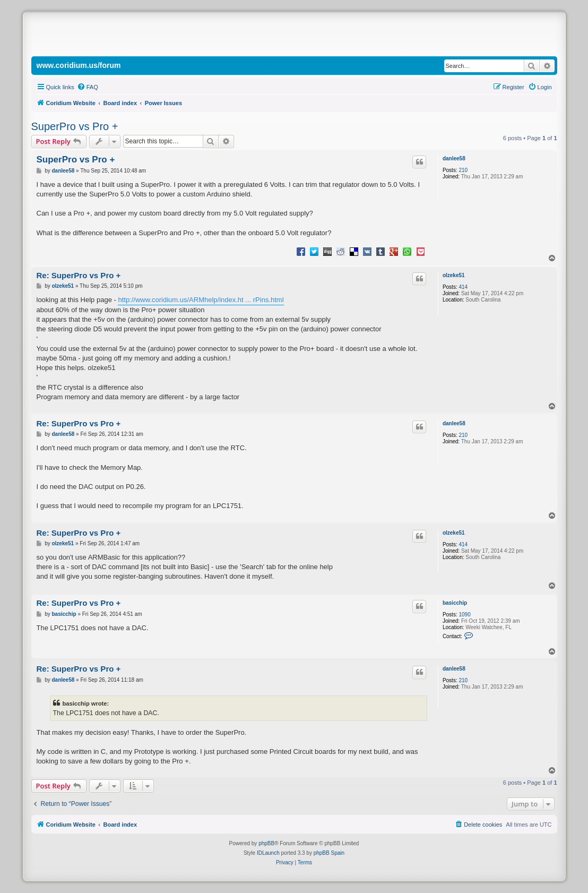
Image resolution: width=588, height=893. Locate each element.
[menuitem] (88, 87)
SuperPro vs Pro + (75, 126)
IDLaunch (268, 853)
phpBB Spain (329, 853)
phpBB (266, 843)
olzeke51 (454, 275)
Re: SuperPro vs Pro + (79, 275)
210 (463, 170)
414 (463, 287)
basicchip (455, 603)
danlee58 (454, 158)
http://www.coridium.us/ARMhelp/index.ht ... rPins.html (201, 300)
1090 (464, 615)
